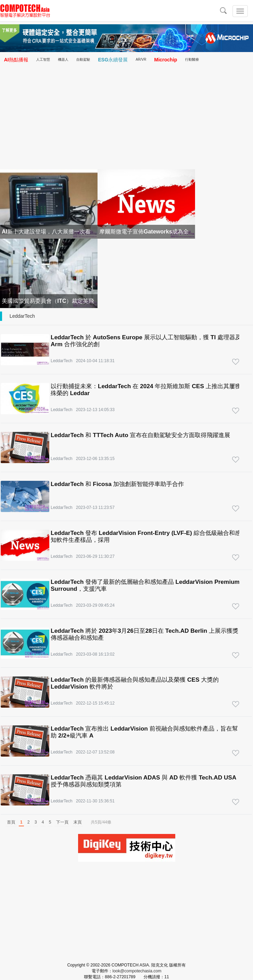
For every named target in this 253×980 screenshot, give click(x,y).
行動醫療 (192, 59)
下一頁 (62, 822)
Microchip (166, 60)
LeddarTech (22, 316)
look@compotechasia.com (137, 971)
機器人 (63, 59)
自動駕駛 (83, 59)
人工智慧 (43, 59)
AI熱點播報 (16, 60)
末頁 (77, 822)
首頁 (11, 822)
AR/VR (141, 59)
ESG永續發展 (113, 60)
